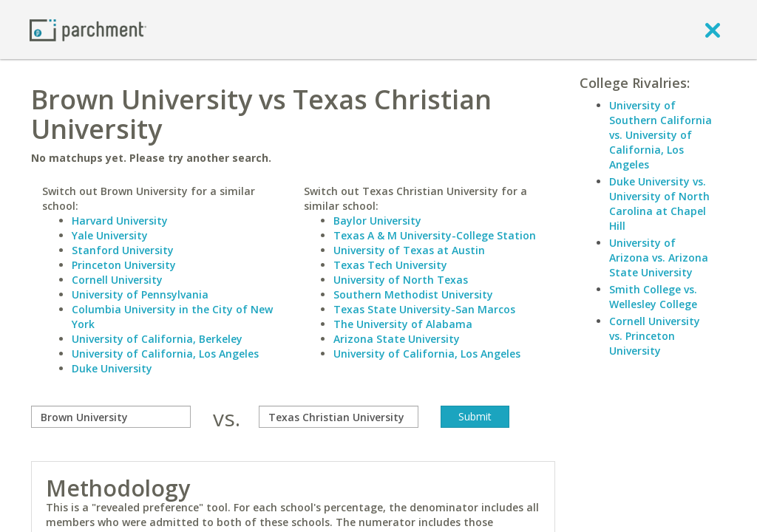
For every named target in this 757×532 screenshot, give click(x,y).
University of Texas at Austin (409, 250)
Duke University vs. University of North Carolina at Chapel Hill (659, 204)
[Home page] (88, 29)
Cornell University (117, 280)
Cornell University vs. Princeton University (655, 336)
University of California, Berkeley (157, 339)
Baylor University (377, 221)
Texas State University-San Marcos (424, 309)
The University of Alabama (403, 324)
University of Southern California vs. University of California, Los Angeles (661, 135)
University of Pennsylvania (140, 294)
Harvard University (120, 221)
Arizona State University (397, 339)
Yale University (110, 235)
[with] (339, 417)
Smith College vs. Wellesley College (653, 297)
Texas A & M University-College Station (435, 235)
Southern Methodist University (413, 294)
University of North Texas (401, 280)
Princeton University (124, 265)
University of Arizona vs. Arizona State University (659, 258)
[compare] (111, 417)
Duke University (112, 368)
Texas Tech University (390, 265)
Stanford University (123, 250)
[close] (713, 30)
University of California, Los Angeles (165, 354)
